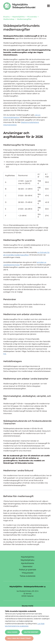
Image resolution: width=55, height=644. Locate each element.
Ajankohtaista (28, 563)
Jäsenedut (27, 566)
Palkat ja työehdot (28, 570)
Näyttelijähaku (28, 560)
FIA (5, 354)
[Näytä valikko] (48, 6)
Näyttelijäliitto (28, 557)
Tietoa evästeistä (28, 576)
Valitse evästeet (31, 632)
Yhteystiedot (28, 573)
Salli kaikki (12, 632)
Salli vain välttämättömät (19, 638)
